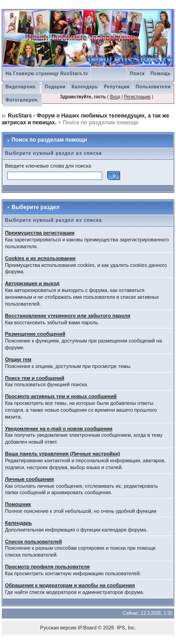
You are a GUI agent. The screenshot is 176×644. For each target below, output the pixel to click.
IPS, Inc (126, 628)
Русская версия (58, 628)
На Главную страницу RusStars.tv (47, 74)
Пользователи (153, 87)
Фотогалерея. (22, 100)
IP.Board (87, 628)
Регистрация (137, 97)
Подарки (55, 87)
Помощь (161, 74)
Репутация (117, 87)
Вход (115, 97)
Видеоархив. (21, 87)
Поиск (137, 74)
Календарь (85, 87)
